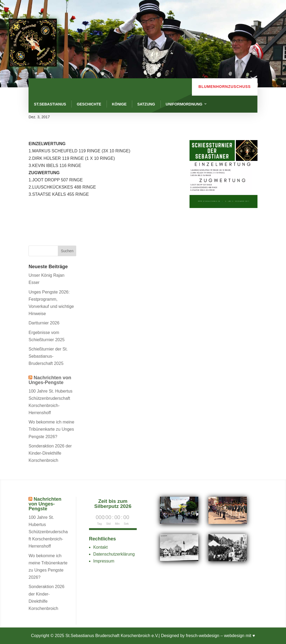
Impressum (104, 561)
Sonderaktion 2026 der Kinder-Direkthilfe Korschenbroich (50, 453)
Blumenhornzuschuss (225, 87)
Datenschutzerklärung (114, 554)
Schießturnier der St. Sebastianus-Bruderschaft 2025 (48, 356)
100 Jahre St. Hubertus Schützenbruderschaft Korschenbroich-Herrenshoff (48, 532)
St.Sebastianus (50, 104)
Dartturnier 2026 (44, 323)
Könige (119, 104)
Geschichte (89, 104)
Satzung (146, 104)
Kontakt (100, 547)
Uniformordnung (184, 104)
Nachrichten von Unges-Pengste (50, 380)
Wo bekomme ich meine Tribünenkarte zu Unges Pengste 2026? (51, 429)
